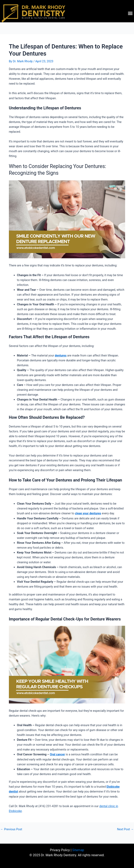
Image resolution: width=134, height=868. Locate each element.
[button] (130, 13)
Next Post (125, 829)
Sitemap (78, 850)
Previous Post (11, 829)
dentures (61, 355)
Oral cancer (58, 754)
